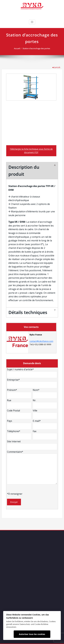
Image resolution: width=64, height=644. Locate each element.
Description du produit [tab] (32, 171)
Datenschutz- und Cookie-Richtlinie (34, 624)
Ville (45, 414)
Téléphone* (19, 435)
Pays (19, 424)
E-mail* (45, 424)
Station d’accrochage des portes (36, 48)
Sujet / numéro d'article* (32, 373)
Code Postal (19, 414)
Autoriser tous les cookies (32, 634)
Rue (19, 404)
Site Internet (32, 445)
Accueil (17, 48)
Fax (45, 435)
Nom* (45, 393)
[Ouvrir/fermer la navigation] (32, 22)
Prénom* (19, 393)
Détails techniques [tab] (32, 312)
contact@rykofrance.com (41, 341)
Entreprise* (32, 383)
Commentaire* (32, 467)
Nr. (45, 404)
